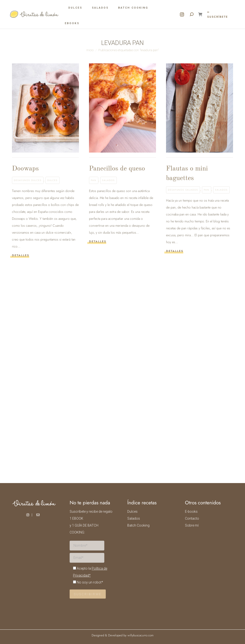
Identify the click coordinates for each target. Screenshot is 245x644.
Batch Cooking (138, 525)
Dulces (53, 180)
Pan (94, 180)
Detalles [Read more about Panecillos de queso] (98, 242)
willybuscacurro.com (141, 635)
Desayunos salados (183, 190)
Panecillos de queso (117, 169)
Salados (109, 180)
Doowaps (25, 169)
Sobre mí (192, 525)
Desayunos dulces (28, 180)
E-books (191, 512)
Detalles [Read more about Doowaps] (21, 256)
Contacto (192, 518)
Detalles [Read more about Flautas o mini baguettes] (175, 251)
